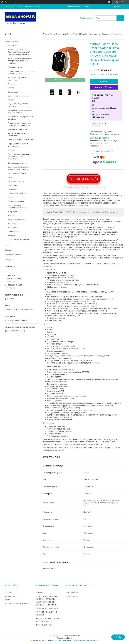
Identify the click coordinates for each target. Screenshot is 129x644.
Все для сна (13, 46)
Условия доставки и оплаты (16, 603)
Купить (104, 82)
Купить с (104, 87)
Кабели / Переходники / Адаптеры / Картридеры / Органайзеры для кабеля (19, 52)
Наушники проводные (17, 129)
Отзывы (8, 250)
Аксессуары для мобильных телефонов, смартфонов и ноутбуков (20, 61)
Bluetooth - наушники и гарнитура (18, 79)
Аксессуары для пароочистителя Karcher (18, 206)
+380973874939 (72, 593)
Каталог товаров (12, 596)
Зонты (11, 197)
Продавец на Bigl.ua (65, 638)
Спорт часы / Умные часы (19, 239)
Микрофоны (13, 227)
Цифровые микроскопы (18, 96)
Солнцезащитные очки (18, 163)
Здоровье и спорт (16, 67)
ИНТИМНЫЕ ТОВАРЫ (44, 625)
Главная (8, 593)
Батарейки (13, 185)
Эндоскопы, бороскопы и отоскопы (19, 105)
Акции (7, 600)
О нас (7, 245)
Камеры (11, 235)
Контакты (9, 259)
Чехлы (11, 177)
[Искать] (120, 18)
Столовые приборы (16, 181)
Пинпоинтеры (14, 231)
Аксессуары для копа (17, 219)
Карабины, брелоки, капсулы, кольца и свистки (20, 111)
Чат (118, 637)
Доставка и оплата (13, 255)
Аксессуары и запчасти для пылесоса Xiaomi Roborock (19, 124)
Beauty (11, 88)
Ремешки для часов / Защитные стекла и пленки (21, 72)
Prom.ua (76, 636)
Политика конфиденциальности (86, 640)
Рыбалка (12, 215)
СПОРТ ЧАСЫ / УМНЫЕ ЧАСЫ (47, 608)
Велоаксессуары (15, 92)
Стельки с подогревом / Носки (21, 140)
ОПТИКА (39, 593)
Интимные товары (16, 201)
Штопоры (12, 189)
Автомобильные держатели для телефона (21, 118)
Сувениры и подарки (17, 173)
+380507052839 (72, 596)
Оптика (11, 100)
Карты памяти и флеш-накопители (18, 135)
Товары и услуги (12, 42)
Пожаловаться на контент (61, 640)
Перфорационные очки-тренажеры (18, 145)
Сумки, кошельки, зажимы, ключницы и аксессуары (19, 168)
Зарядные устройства (17, 193)
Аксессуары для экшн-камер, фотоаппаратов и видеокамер (20, 156)
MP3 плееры (13, 223)
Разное (11, 150)
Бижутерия (13, 211)
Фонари (11, 84)
